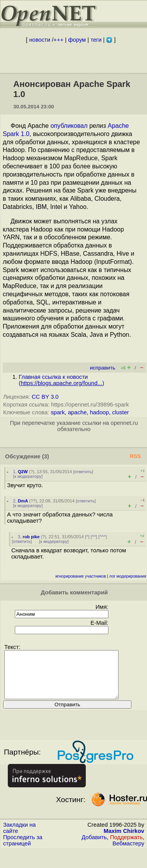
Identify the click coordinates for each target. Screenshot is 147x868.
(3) (46, 456)
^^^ (103, 537)
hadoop (99, 412)
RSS (135, 456)
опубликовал (69, 126)
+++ (58, 40)
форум (77, 40)
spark (58, 412)
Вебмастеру (128, 853)
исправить (102, 368)
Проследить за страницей (23, 850)
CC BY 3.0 (45, 397)
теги (96, 40)
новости (40, 40)
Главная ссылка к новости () (61, 380)
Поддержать (126, 847)
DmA (23, 501)
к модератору (28, 476)
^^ (94, 537)
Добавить (94, 847)
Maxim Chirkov (124, 840)
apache (77, 412)
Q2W (23, 472)
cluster (121, 412)
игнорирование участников (81, 576)
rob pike (31, 537)
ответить (83, 472)
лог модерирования (128, 576)
